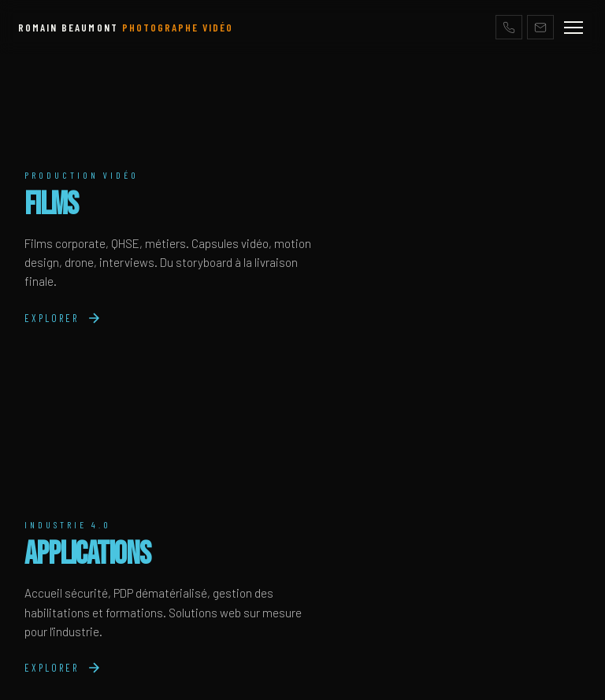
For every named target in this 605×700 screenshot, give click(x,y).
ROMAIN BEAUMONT (126, 27)
